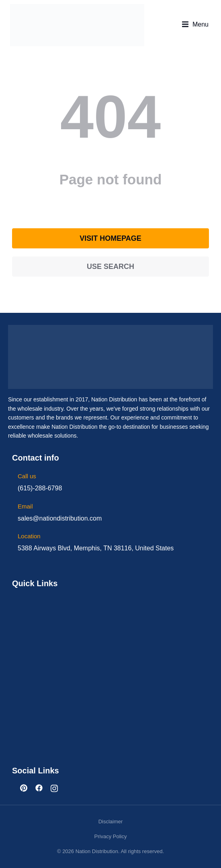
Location (29, 536)
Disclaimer (111, 821)
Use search (110, 267)
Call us (27, 476)
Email (25, 506)
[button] (195, 25)
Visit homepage (110, 238)
